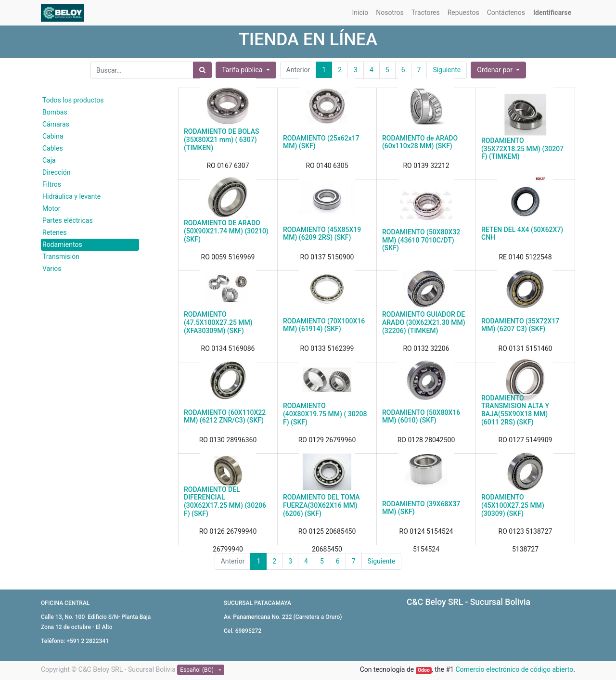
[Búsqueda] (202, 70)
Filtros (52, 184)
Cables (53, 148)
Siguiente (382, 561)
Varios (52, 269)
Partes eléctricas (68, 220)
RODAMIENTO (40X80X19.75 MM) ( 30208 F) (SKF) (325, 414)
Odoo (424, 670)
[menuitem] (360, 13)
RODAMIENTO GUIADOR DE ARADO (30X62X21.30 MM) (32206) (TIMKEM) (424, 322)
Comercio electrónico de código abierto (514, 669)
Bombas (55, 112)
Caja (49, 160)
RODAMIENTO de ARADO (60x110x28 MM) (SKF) (420, 142)
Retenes (54, 232)
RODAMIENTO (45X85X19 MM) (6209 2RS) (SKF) (322, 234)
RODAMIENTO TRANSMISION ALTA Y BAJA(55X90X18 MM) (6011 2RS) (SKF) (515, 410)
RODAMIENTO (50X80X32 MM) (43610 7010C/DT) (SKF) (421, 240)
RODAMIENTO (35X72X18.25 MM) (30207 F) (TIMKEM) (522, 149)
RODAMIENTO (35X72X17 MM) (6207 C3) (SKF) (520, 325)
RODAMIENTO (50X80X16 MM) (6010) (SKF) (421, 417)
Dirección (56, 172)
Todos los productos (73, 100)
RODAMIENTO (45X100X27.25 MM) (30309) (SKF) (513, 505)
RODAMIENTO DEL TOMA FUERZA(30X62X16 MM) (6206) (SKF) (321, 505)
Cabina (53, 136)
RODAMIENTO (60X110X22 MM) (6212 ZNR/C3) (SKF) (225, 417)
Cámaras (56, 124)
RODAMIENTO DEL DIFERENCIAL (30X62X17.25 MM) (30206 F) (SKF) (225, 501)
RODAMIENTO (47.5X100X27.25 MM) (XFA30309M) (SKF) (218, 322)
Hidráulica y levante (71, 196)
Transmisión (61, 257)
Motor (51, 208)
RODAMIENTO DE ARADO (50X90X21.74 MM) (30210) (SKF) (226, 231)
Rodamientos (62, 244)
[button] (498, 70)
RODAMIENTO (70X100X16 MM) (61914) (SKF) (324, 325)
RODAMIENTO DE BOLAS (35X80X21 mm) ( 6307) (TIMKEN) (222, 140)
